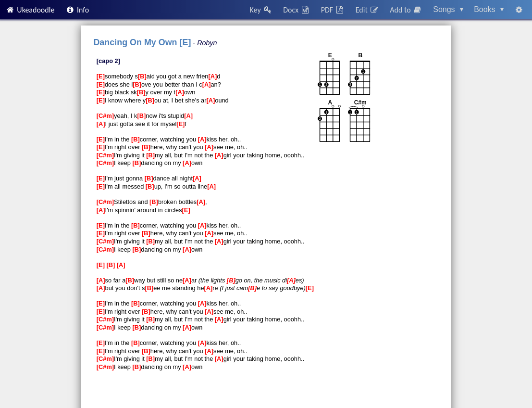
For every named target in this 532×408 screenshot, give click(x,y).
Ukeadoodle (30, 10)
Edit (367, 10)
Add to (406, 10)
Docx (297, 10)
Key (261, 10)
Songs (448, 9)
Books (489, 9)
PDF (333, 10)
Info (77, 10)
